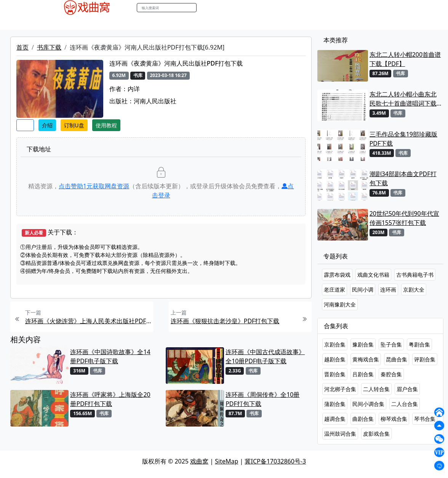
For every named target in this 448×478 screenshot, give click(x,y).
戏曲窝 (199, 461)
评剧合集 (425, 359)
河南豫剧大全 (340, 304)
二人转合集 (376, 389)
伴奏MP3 (168, 22)
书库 (221, 22)
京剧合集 (335, 344)
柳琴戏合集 (394, 419)
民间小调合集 (368, 404)
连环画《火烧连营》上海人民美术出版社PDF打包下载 (88, 321)
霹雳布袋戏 (337, 275)
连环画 (388, 290)
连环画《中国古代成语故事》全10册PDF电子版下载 (265, 356)
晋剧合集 (335, 374)
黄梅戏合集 (366, 359)
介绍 (47, 125)
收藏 (25, 125)
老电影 (112, 22)
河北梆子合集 (340, 389)
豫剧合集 (363, 344)
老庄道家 (334, 290)
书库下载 (49, 47)
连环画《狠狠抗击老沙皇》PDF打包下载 (225, 321)
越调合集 (335, 419)
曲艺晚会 (138, 22)
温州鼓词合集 (340, 434)
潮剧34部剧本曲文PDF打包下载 (403, 178)
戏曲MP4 (56, 22)
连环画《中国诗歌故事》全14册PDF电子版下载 (110, 356)
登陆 (397, 8)
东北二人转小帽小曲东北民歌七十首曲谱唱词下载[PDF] (403, 99)
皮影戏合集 (376, 434)
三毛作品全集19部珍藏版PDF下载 (403, 139)
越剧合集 (335, 359)
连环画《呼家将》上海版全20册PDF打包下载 (110, 399)
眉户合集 (407, 389)
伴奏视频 (197, 22)
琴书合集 (425, 419)
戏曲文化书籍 (373, 275)
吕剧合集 (363, 374)
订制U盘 (74, 125)
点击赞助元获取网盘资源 (94, 186)
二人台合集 (405, 404)
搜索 (205, 7)
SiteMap (226, 461)
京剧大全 (414, 290)
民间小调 (363, 290)
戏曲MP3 (86, 22)
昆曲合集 (397, 359)
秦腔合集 (391, 374)
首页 (22, 47)
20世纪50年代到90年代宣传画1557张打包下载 (404, 218)
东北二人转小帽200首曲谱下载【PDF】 (405, 59)
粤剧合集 (419, 344)
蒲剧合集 (335, 404)
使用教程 (106, 125)
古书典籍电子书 (415, 275)
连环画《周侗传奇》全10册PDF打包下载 (262, 399)
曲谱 (238, 22)
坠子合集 (391, 344)
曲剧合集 (363, 419)
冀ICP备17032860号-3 (275, 461)
